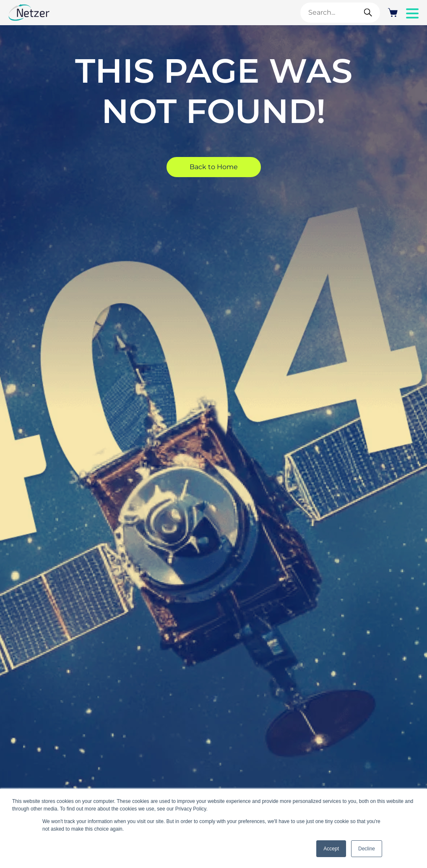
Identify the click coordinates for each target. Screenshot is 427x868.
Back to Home (214, 167)
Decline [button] (367, 849)
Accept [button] (331, 849)
